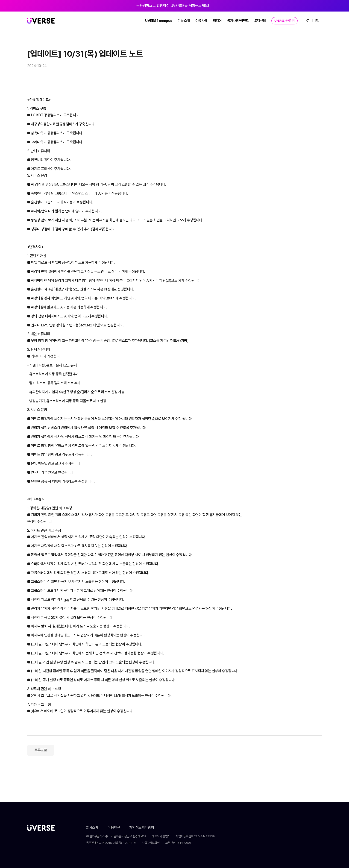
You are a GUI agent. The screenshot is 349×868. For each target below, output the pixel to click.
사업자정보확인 (151, 843)
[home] (41, 21)
